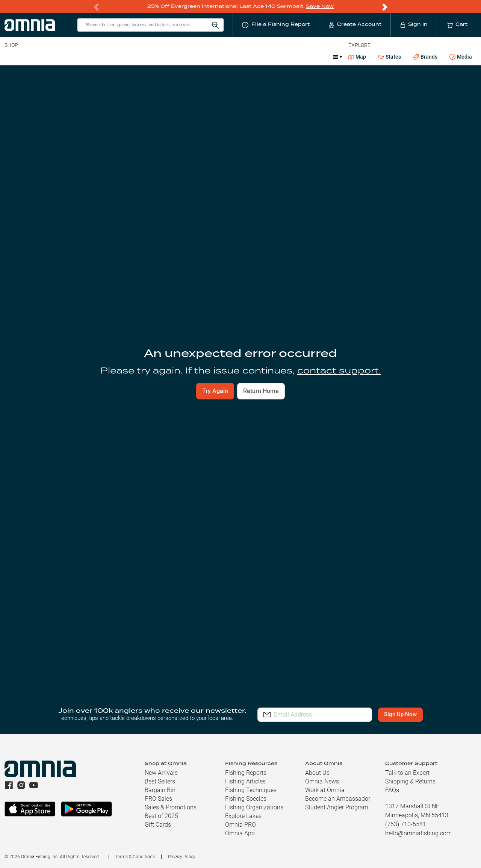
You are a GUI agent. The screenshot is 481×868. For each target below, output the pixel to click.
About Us (317, 773)
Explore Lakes (243, 816)
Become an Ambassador (338, 799)
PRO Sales (158, 799)
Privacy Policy (182, 857)
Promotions (288, 57)
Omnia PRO (240, 825)
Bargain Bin (160, 790)
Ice (255, 56)
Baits (11, 56)
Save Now (320, 6)
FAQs (392, 790)
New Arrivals (161, 773)
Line (34, 56)
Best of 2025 (161, 816)
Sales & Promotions (171, 807)
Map (357, 56)
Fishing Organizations (254, 807)
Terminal (112, 56)
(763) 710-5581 (406, 824)
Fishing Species (246, 799)
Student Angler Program (337, 807)
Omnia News (322, 781)
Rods (57, 56)
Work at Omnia (325, 790)
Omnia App (240, 833)
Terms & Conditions (135, 857)
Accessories (149, 56)
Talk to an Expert (407, 773)
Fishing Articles (245, 781)
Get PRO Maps (222, 56)
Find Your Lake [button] (297, 238)
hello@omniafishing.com (418, 833)
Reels (82, 56)
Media (461, 57)
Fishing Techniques (251, 790)
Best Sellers (160, 781)
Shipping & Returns (410, 781)
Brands (425, 57)
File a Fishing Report (438, 89)
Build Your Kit (413, 530)
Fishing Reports (246, 773)
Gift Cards (158, 825)
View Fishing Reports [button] (283, 530)
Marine (184, 56)
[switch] (314, 397)
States (389, 57)
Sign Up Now (401, 715)
